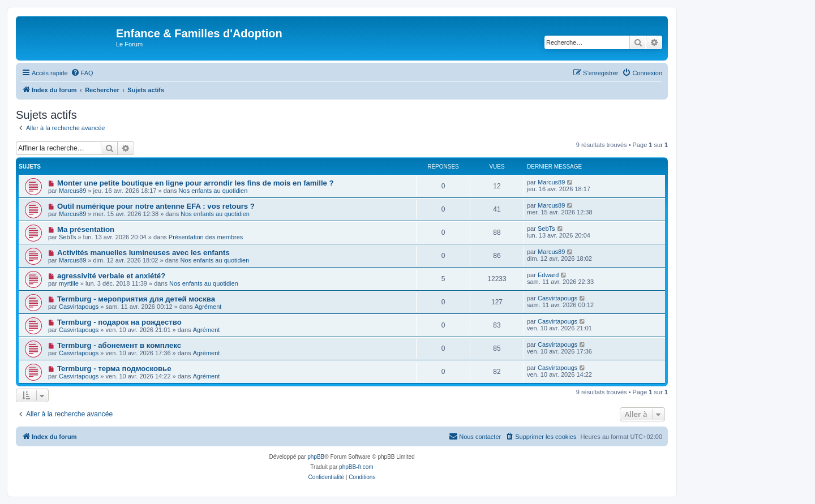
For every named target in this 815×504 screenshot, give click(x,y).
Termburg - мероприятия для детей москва (136, 299)
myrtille (69, 283)
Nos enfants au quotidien (213, 191)
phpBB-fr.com (356, 467)
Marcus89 (72, 191)
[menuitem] (82, 73)
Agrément (208, 307)
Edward (548, 275)
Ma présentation (86, 229)
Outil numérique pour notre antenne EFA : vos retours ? (156, 206)
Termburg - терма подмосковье (114, 369)
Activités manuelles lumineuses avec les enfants (143, 253)
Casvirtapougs (79, 307)
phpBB (316, 457)
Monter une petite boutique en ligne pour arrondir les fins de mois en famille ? (196, 183)
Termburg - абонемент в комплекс (119, 345)
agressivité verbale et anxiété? (111, 276)
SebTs (68, 237)
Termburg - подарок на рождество (119, 322)
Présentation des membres (206, 237)
